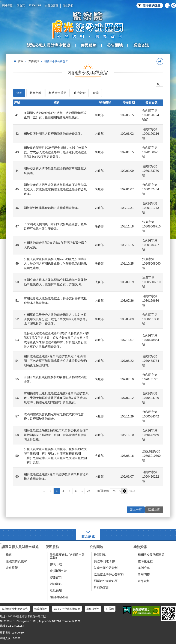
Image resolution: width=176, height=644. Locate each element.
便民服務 (52, 547)
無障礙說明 (41, 609)
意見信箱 (56, 591)
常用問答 (144, 574)
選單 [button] (88, 535)
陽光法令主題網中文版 (88, 25)
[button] (124, 491)
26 (89, 491)
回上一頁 (136, 510)
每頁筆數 (103, 491)
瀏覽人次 (5, 638)
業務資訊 (34, 61)
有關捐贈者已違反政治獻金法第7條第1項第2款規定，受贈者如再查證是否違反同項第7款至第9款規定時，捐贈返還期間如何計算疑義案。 (56, 398)
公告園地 (96, 547)
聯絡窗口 (56, 577)
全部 (19, 93)
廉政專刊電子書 (104, 561)
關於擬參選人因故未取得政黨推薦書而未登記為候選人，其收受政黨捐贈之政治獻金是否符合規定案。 (55, 189)
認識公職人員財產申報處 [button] (49, 45)
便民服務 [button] (89, 45)
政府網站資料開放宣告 (15, 609)
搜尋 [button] (167, 5)
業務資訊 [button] (141, 45)
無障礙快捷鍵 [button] (151, 5)
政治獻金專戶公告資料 (109, 574)
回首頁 (21, 5)
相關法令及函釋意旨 (56, 61)
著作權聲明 (93, 609)
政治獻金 (80, 93)
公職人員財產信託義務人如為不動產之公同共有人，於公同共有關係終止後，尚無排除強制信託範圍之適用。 (55, 264)
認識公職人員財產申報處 (20, 547)
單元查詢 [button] (160, 84)
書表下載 (56, 564)
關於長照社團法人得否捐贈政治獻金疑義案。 (54, 134)
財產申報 (35, 93)
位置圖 (110, 609)
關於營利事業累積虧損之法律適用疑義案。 (52, 208)
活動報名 (56, 584)
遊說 (96, 93)
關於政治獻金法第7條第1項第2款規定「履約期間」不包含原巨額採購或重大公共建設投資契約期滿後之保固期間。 (55, 361)
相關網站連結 (59, 597)
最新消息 (100, 555)
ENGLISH (35, 5)
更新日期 (5, 633)
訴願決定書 (101, 588)
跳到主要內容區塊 (2, 2)
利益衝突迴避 (58, 93)
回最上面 (154, 510)
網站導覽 (7, 5)
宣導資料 (144, 581)
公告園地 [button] (115, 45)
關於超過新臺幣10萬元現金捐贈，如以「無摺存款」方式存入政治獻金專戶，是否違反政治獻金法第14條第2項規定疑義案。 (55, 152)
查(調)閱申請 (58, 571)
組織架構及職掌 (16, 561)
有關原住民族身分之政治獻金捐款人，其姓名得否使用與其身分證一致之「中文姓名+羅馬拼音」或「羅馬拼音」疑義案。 (56, 319)
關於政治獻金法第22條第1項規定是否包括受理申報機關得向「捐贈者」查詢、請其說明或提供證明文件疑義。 (56, 435)
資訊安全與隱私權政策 (67, 609)
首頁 (21, 61)
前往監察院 (52, 5)
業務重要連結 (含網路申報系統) (67, 556)
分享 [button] (174, 5)
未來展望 (12, 568)
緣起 (9, 555)
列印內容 (160, 61)
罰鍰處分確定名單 (106, 581)
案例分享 (144, 568)
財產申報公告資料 (106, 568)
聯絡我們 (68, 5)
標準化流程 (145, 561)
